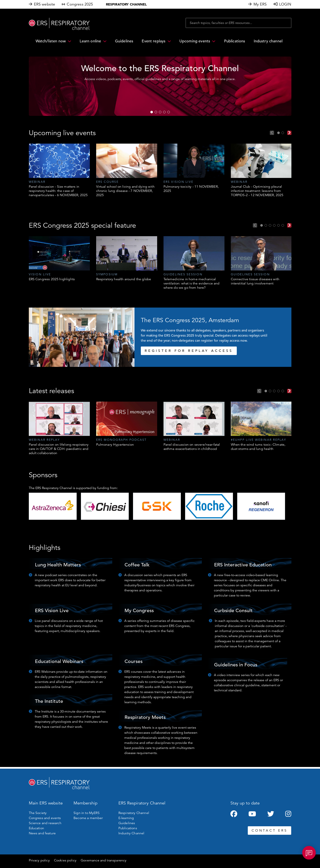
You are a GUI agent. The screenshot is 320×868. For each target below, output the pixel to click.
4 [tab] (164, 112)
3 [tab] (160, 112)
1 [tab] (152, 112)
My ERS (260, 4)
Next (289, 133)
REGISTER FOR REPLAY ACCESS (189, 351)
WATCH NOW (98, 103)
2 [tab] (156, 112)
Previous (272, 133)
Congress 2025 (80, 4)
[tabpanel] (59, 170)
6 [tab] (283, 225)
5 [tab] (169, 112)
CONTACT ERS (269, 831)
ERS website (45, 4)
